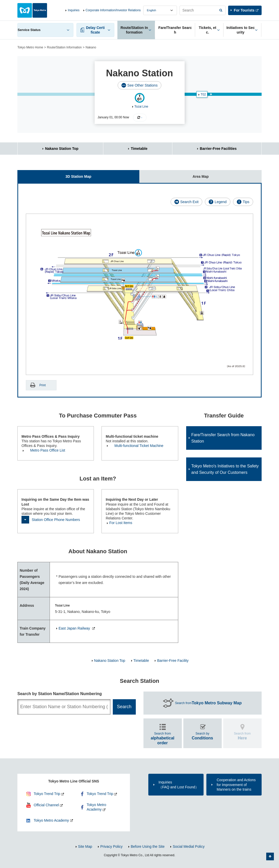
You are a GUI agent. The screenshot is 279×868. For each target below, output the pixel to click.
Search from (208, 703)
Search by (203, 736)
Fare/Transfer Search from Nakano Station (223, 438)
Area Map (174, 174)
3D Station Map (54, 174)
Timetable (139, 149)
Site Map (85, 846)
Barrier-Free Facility (173, 661)
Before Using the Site (148, 846)
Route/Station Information (64, 47)
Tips (246, 202)
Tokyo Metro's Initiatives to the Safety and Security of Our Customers (225, 469)
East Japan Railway (75, 628)
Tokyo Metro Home (30, 47)
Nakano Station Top (62, 149)
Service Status (29, 30)
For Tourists (244, 10)
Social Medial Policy (189, 846)
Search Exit (189, 202)
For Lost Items (121, 523)
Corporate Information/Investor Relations (113, 10)
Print (43, 385)
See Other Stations (142, 85)
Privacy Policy (111, 846)
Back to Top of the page (270, 856)
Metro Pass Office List (48, 450)
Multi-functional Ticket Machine (139, 446)
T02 (203, 95)
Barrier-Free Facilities (218, 149)
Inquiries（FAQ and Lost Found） (179, 785)
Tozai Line (141, 107)
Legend (221, 202)
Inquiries (74, 10)
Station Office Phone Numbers (56, 520)
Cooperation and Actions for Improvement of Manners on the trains (236, 785)
